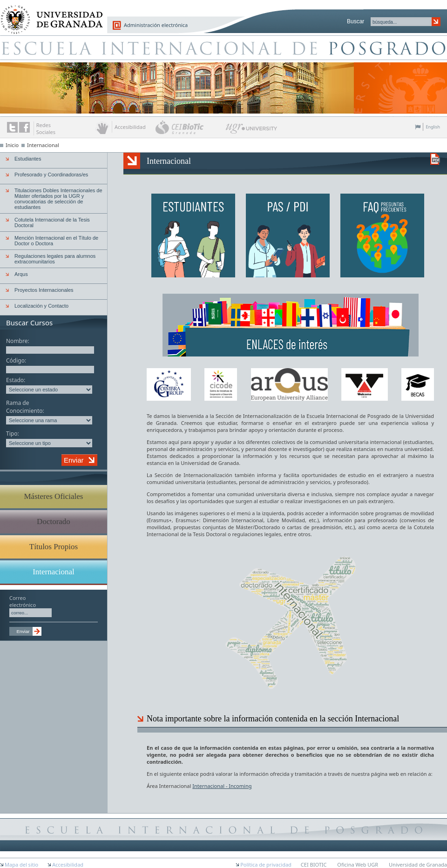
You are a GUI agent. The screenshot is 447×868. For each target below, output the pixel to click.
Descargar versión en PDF (435, 159)
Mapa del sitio (21, 865)
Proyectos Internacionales (44, 290)
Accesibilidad (68, 865)
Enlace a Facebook (24, 127)
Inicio (12, 145)
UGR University (252, 131)
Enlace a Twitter (12, 127)
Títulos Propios (54, 547)
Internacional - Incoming (222, 786)
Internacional (43, 145)
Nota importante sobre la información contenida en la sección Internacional (273, 719)
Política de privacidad (266, 865)
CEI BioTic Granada (190, 127)
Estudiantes (28, 159)
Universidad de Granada (48, 14)
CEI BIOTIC (314, 865)
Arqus (21, 274)
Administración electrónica (156, 25)
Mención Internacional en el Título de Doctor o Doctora (56, 241)
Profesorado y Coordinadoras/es (51, 175)
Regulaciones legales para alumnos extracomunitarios (55, 259)
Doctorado (54, 521)
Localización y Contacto (41, 306)
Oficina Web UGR (358, 865)
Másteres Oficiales (54, 496)
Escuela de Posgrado (223, 47)
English (433, 127)
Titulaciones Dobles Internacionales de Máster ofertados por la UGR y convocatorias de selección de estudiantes (58, 199)
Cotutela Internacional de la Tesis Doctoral (52, 222)
